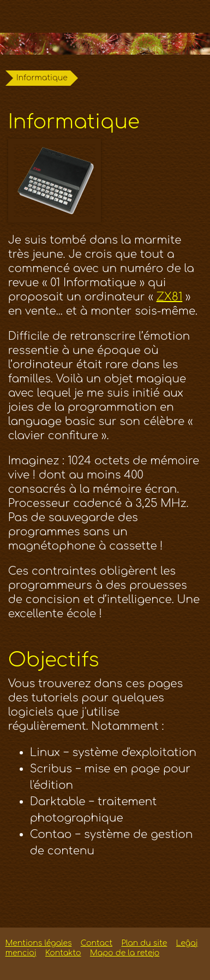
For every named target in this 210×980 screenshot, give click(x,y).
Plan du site (144, 943)
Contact (97, 943)
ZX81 (170, 297)
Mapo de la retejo (125, 953)
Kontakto (63, 953)
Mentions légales (39, 943)
